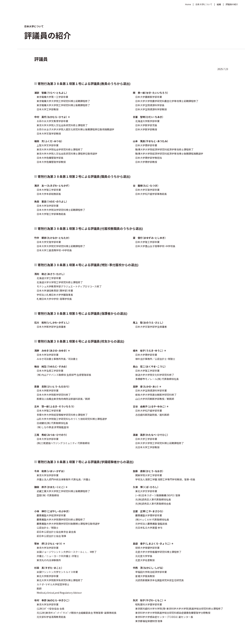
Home (188, 4)
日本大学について (204, 4)
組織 (219, 4)
